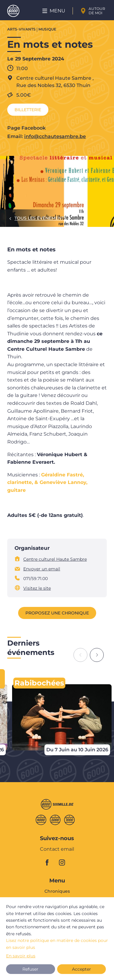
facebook (50, 862)
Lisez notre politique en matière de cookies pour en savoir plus (57, 944)
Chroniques (57, 891)
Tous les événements (41, 218)
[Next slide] (97, 655)
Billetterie (28, 110)
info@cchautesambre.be (55, 136)
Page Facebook (26, 128)
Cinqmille (55, 820)
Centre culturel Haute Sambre (55, 559)
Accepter (81, 969)
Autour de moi (97, 11)
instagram (64, 862)
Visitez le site (37, 588)
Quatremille (41, 820)
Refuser (30, 969)
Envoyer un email (42, 569)
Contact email (57, 849)
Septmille (69, 820)
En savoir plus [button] (21, 956)
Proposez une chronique (57, 613)
